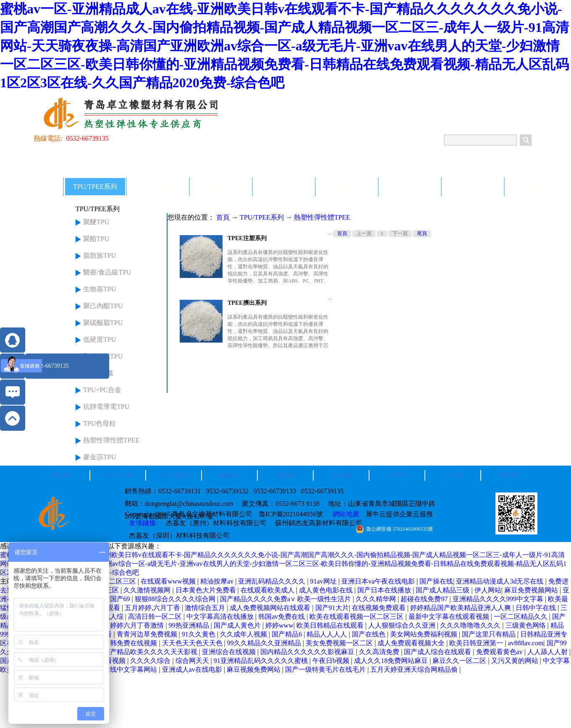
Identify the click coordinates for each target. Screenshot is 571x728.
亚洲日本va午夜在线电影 (379, 581)
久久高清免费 (380, 652)
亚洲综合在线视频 (230, 652)
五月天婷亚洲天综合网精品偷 (415, 669)
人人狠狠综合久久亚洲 (403, 625)
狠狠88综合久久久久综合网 (176, 599)
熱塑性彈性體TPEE (111, 440)
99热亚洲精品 (190, 625)
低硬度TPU (100, 339)
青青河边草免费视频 (148, 634)
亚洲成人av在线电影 (193, 669)
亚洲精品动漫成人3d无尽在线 (500, 581)
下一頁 (400, 233)
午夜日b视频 (332, 661)
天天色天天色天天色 (193, 643)
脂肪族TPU (100, 255)
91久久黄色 (199, 634)
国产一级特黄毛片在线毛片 (326, 669)
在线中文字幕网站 (131, 669)
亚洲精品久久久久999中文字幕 (499, 599)
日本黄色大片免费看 (207, 590)
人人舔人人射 (548, 652)
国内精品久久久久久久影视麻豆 (308, 652)
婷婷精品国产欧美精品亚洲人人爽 (461, 608)
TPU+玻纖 (98, 373)
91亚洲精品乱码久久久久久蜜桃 (262, 661)
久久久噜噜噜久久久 (471, 625)
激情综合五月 (206, 608)
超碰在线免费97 (425, 599)
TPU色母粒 (100, 423)
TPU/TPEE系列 (262, 217)
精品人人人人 (327, 634)
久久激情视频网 (148, 590)
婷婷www (279, 625)
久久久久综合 (151, 661)
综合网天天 (193, 661)
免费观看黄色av (500, 652)
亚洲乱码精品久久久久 (272, 581)
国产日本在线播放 (385, 590)
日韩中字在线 (537, 608)
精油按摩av (218, 581)
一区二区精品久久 (521, 617)
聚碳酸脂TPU (103, 323)
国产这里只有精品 (490, 634)
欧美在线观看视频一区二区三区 (357, 617)
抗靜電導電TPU (106, 407)
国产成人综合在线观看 (438, 652)
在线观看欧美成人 (268, 590)
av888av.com (526, 643)
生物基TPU (100, 289)
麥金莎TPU (100, 457)
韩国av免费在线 (282, 617)
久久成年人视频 (244, 634)
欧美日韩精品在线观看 (331, 625)
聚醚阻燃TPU (103, 356)
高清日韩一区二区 (156, 617)
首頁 (32, 187)
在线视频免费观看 (380, 608)
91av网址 (324, 581)
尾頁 (422, 233)
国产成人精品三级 (443, 590)
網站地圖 (344, 514)
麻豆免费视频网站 (532, 590)
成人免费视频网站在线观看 (271, 608)
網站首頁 (62, 475)
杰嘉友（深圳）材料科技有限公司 (179, 536)
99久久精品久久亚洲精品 (265, 643)
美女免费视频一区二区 (340, 643)
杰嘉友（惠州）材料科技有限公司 (216, 523)
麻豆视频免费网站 (254, 669)
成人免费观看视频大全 (412, 643)
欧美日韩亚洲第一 (477, 643)
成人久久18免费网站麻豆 (392, 661)
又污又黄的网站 (516, 661)
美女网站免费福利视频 (424, 634)
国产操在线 (436, 581)
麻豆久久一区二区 (460, 661)
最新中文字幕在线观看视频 (450, 617)
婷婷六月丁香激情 (138, 625)
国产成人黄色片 (238, 625)
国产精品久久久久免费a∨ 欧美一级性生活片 (286, 599)
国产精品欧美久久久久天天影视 (151, 652)
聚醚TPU (96, 222)
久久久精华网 (377, 599)
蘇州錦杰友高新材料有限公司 (319, 523)
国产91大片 (332, 608)
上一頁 (364, 233)
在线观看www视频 (169, 581)
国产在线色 (369, 634)
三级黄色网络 (526, 625)
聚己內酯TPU (103, 306)
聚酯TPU (96, 239)
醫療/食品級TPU (107, 272)
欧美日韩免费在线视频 (124, 643)
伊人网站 (488, 590)
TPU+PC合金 (102, 390)
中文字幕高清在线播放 (221, 617)
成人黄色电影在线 (327, 590)
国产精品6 (288, 634)
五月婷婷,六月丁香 (153, 608)
